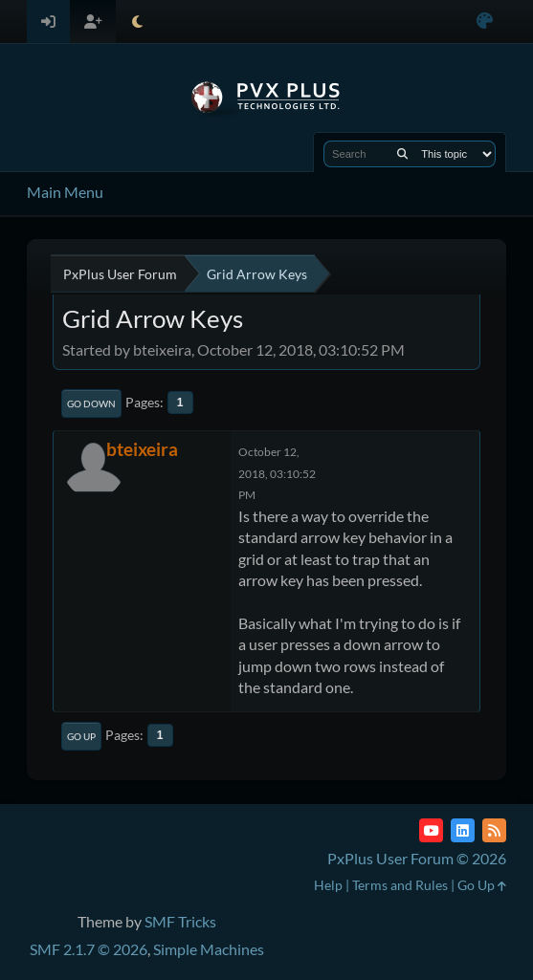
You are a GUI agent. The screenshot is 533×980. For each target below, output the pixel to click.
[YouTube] (431, 830)
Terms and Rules (400, 885)
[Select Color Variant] (485, 22)
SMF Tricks (180, 921)
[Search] (402, 154)
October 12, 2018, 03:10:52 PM (277, 473)
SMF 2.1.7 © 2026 (89, 949)
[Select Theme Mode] (137, 22)
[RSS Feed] (494, 830)
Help (328, 885)
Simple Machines (209, 949)
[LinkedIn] (463, 830)
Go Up (81, 736)
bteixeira (142, 449)
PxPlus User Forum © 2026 (417, 858)
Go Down (91, 403)
